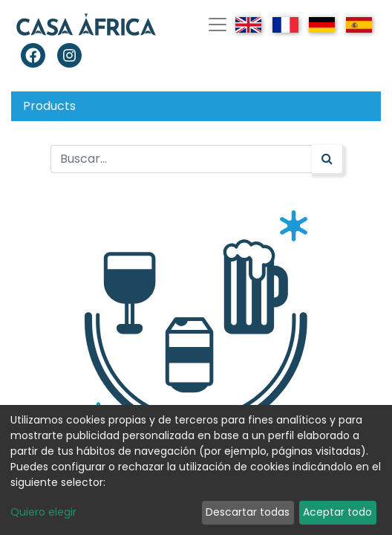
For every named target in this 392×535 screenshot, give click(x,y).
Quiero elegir (43, 512)
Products (49, 106)
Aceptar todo (337, 512)
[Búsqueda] (327, 159)
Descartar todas (248, 512)
